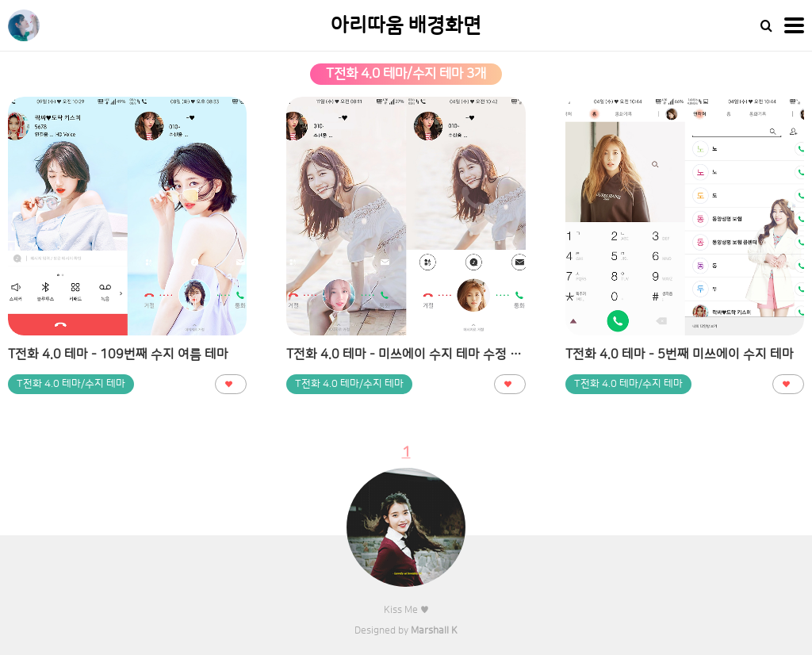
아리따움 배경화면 (406, 26)
